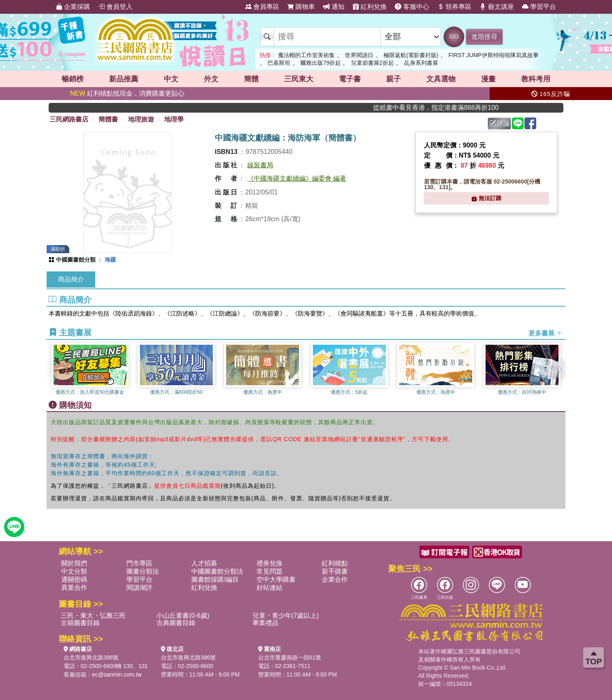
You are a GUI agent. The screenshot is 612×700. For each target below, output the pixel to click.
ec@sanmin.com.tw (117, 674)
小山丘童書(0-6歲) (183, 616)
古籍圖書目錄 (80, 623)
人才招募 (204, 563)
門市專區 (139, 563)
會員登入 (115, 7)
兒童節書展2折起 (372, 63)
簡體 (251, 79)
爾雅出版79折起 (321, 63)
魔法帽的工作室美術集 (306, 55)
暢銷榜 (73, 79)
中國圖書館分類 (76, 260)
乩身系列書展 (421, 63)
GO (454, 36)
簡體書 (108, 119)
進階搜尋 (484, 37)
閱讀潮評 (139, 588)
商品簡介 (71, 279)
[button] (559, 369)
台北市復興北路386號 (91, 657)
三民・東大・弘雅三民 (93, 616)
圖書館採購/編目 (215, 579)
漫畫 (488, 79)
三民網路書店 (69, 119)
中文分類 (74, 571)
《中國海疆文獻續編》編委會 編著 (297, 178)
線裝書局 (260, 165)
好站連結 (270, 588)
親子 (394, 79)
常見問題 (270, 571)
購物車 (301, 7)
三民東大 (299, 79)
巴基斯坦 (279, 63)
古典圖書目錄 (176, 623)
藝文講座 (496, 7)
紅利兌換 (370, 7)
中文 (171, 79)
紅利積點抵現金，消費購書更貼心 (127, 93)
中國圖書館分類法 (217, 571)
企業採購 (73, 7)
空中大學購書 (276, 579)
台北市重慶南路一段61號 (290, 657)
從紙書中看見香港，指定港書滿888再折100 (448, 108)
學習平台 (539, 7)
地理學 (174, 119)
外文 (211, 79)
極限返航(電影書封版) (411, 55)
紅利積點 (335, 563)
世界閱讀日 (359, 55)
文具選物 (441, 79)
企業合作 (335, 579)
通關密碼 (74, 579)
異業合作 (74, 588)
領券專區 (454, 7)
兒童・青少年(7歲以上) (286, 616)
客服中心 (412, 7)
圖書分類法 (143, 571)
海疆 (110, 260)
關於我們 (74, 563)
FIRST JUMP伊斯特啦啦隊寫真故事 (494, 55)
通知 (334, 7)
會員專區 (262, 7)
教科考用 (536, 79)
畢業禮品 (265, 623)
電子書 (350, 79)
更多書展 (546, 333)
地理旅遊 (141, 119)
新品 (124, 79)
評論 (500, 123)
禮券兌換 (270, 563)
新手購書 (335, 571)
